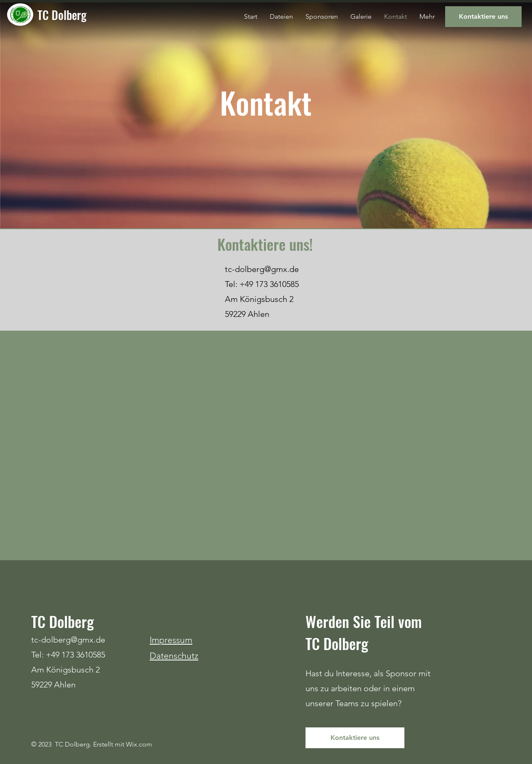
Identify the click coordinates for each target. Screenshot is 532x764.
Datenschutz (174, 656)
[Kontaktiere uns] (483, 17)
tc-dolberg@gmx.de (262, 269)
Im (154, 640)
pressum (176, 640)
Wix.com (139, 744)
